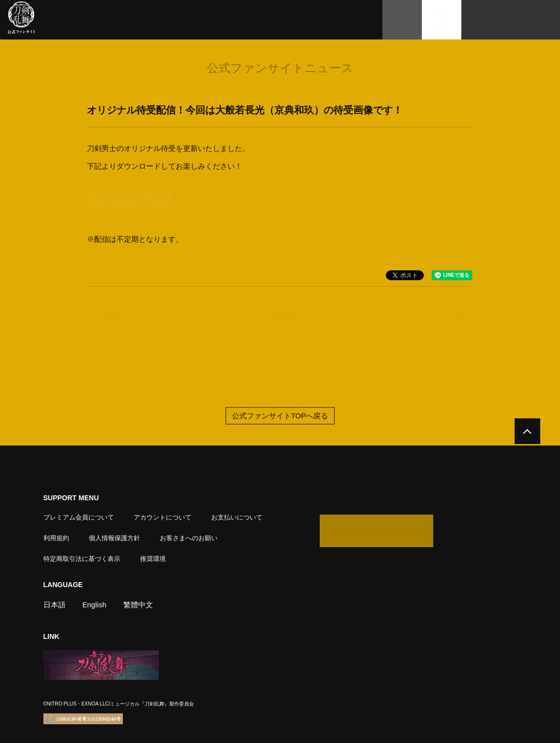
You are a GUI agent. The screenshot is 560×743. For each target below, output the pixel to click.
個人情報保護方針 (114, 538)
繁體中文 (138, 604)
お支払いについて (237, 517)
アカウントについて (163, 517)
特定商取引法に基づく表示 (82, 558)
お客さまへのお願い (189, 538)
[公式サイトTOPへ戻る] (527, 432)
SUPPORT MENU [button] (71, 498)
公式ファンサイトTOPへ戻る (280, 416)
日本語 (55, 604)
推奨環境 (153, 558)
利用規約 (56, 538)
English (94, 604)
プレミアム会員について (79, 517)
